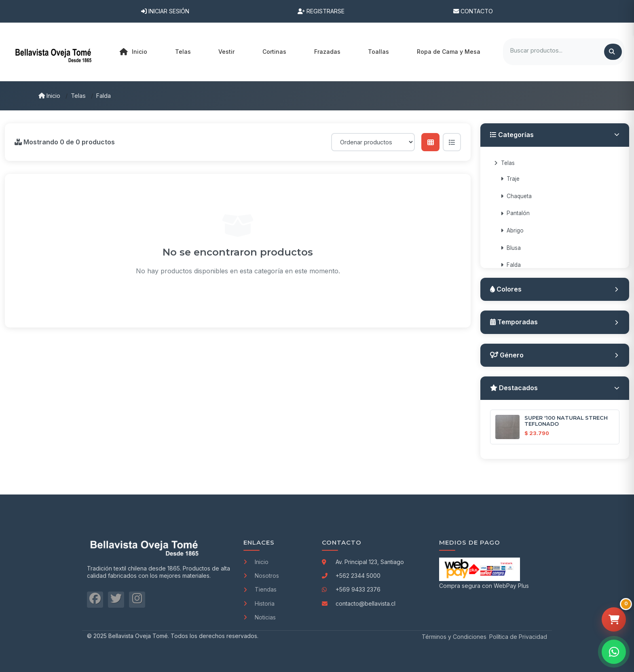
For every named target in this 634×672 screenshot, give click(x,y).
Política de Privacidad (518, 637)
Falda (104, 96)
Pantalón (515, 213)
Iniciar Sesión (165, 11)
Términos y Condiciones (454, 637)
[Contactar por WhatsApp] (614, 652)
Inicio (133, 52)
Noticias (260, 617)
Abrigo (512, 230)
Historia (259, 603)
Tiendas (260, 589)
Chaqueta (516, 196)
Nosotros (261, 576)
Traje (510, 179)
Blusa (511, 248)
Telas (78, 96)
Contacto (473, 11)
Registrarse (321, 11)
